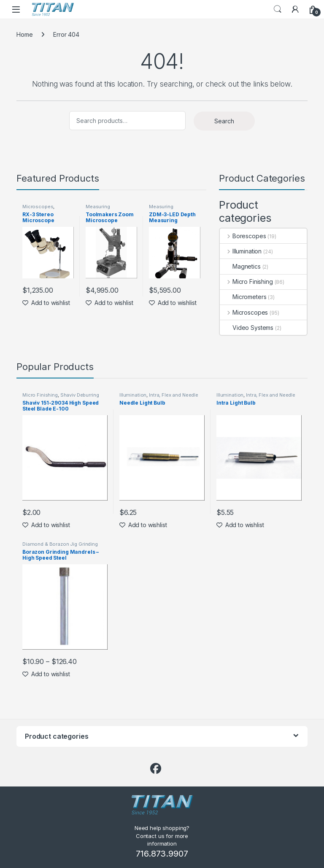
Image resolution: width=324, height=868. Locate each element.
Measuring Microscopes (101, 209)
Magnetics (240, 266)
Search (278, 9)
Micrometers (243, 297)
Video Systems (247, 328)
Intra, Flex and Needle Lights (159, 397)
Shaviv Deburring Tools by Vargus (61, 397)
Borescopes (243, 236)
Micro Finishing (246, 282)
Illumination (241, 251)
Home (24, 34)
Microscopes (38, 207)
